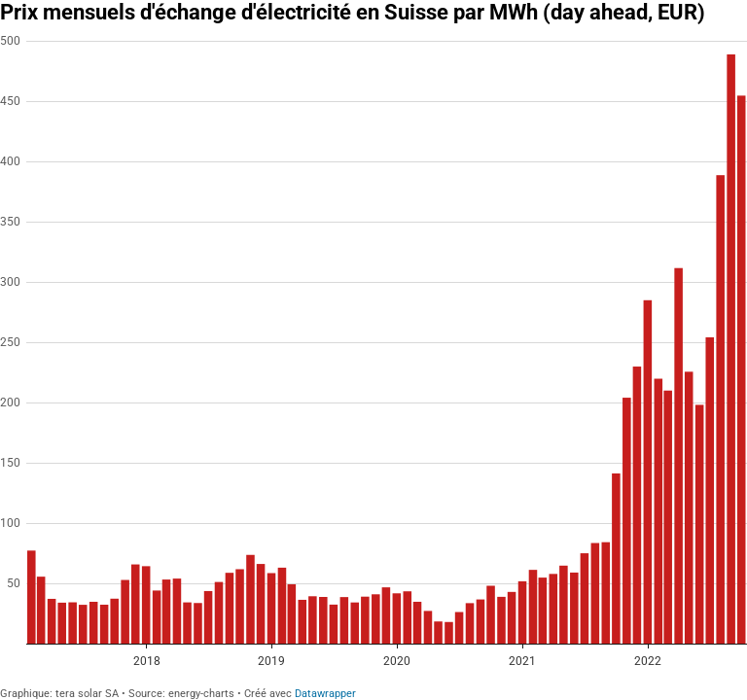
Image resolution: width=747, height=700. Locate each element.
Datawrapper (325, 694)
